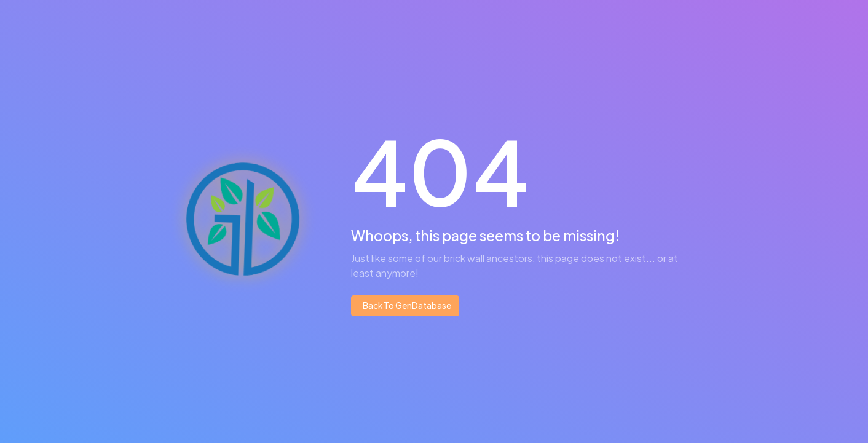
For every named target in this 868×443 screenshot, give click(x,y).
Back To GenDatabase (406, 305)
